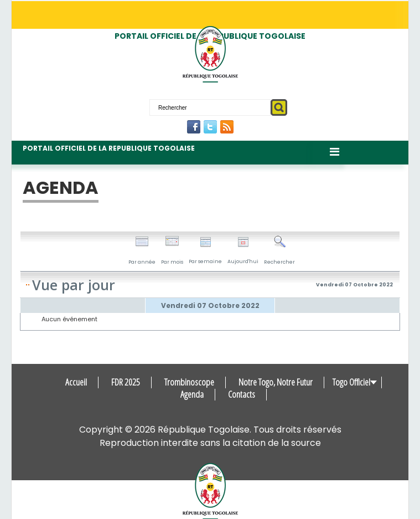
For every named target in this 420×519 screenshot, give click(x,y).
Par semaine (205, 251)
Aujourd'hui (243, 251)
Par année (142, 250)
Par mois (172, 250)
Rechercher (279, 250)
